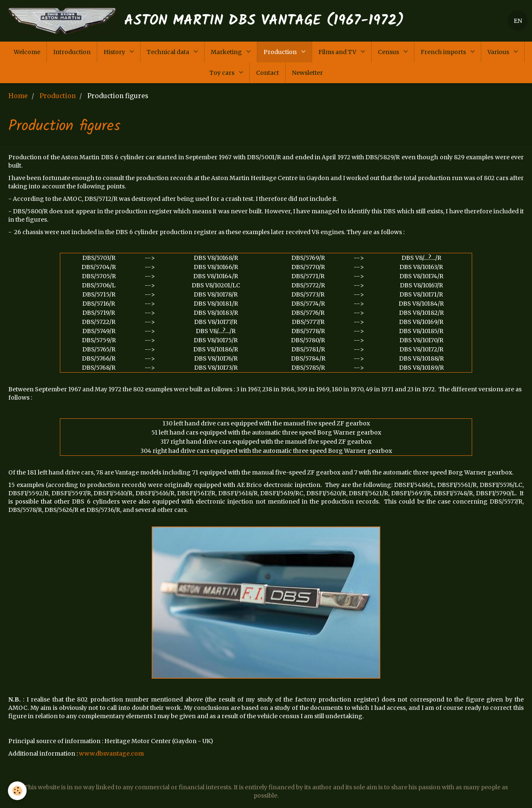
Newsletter (307, 73)
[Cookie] (18, 791)
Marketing (227, 52)
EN (518, 21)
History (115, 52)
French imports (444, 52)
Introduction (72, 52)
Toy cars (223, 73)
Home (18, 96)
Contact (267, 73)
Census (389, 52)
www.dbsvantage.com (111, 754)
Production (281, 52)
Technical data (169, 52)
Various (499, 52)
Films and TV (338, 52)
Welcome (27, 52)
